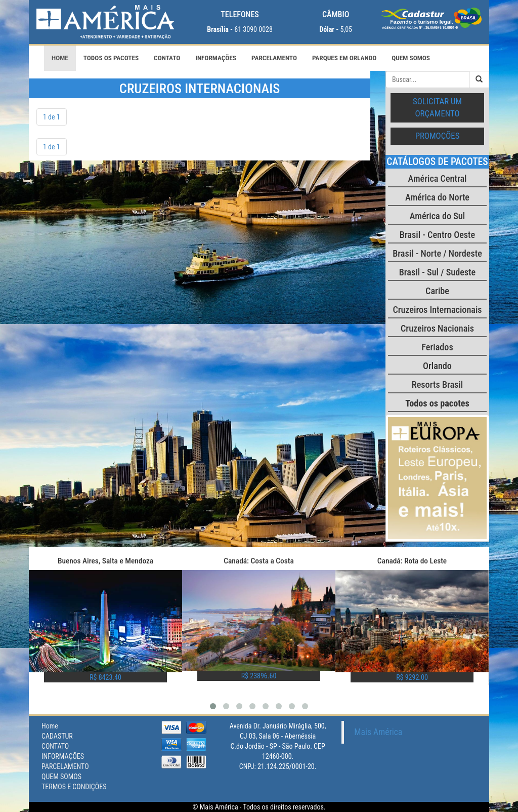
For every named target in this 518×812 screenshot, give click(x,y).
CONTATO (167, 58)
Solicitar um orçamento (437, 107)
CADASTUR (57, 736)
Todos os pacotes (111, 58)
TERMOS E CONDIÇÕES (74, 787)
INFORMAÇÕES (216, 58)
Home (60, 58)
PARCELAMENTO (274, 58)
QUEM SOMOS (411, 58)
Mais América (378, 732)
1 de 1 (52, 117)
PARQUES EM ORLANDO (344, 58)
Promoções (438, 136)
